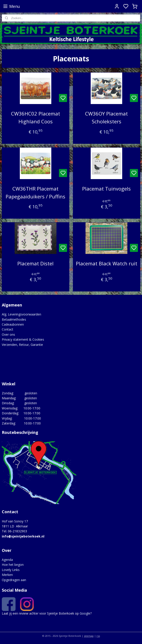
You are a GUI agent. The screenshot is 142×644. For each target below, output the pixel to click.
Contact (8, 329)
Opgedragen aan (14, 580)
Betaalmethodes (14, 319)
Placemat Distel (35, 263)
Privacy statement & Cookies (23, 339)
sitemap (89, 636)
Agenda (7, 560)
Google (85, 613)
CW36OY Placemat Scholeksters (106, 118)
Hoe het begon (13, 565)
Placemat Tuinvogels (106, 189)
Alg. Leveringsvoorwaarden (21, 314)
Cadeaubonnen (13, 324)
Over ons (8, 334)
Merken (7, 575)
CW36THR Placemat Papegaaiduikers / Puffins (35, 192)
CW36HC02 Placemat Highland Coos (36, 118)
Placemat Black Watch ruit (107, 263)
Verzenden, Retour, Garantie (22, 345)
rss (98, 636)
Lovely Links (11, 570)
